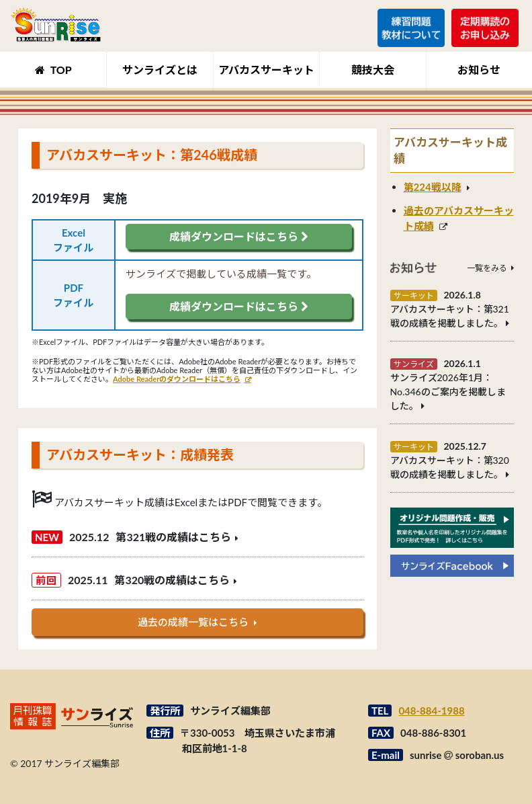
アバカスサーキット (266, 70)
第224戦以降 (433, 187)
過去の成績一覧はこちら (193, 622)
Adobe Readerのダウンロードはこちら (177, 379)
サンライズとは (160, 70)
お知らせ (479, 70)
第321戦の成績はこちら (173, 537)
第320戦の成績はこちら (172, 580)
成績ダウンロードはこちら (239, 236)
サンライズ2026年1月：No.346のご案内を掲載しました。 (448, 392)
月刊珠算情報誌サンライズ (55, 24)
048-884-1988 (431, 711)
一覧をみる (487, 268)
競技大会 (373, 70)
